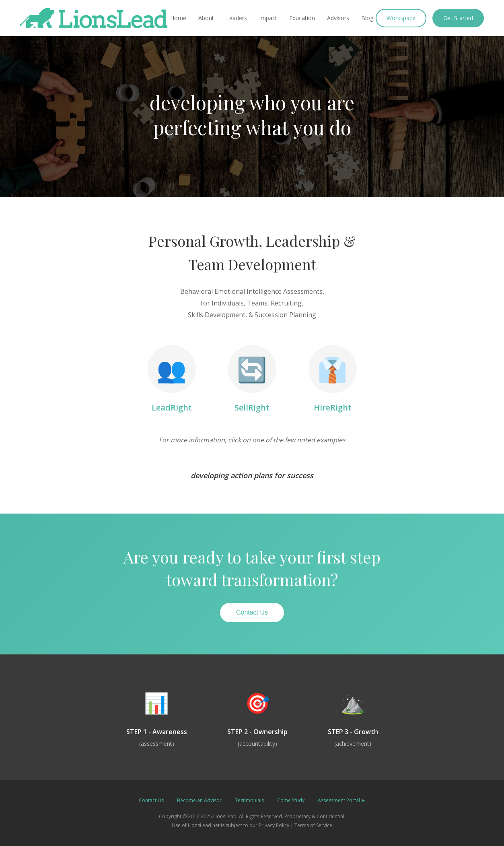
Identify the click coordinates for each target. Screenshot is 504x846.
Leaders (237, 18)
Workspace (401, 18)
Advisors (338, 18)
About (206, 18)
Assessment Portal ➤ (341, 800)
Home (178, 18)
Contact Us (252, 612)
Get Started (458, 18)
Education (302, 18)
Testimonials (249, 800)
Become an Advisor (199, 800)
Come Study (291, 800)
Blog (367, 18)
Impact (268, 18)
